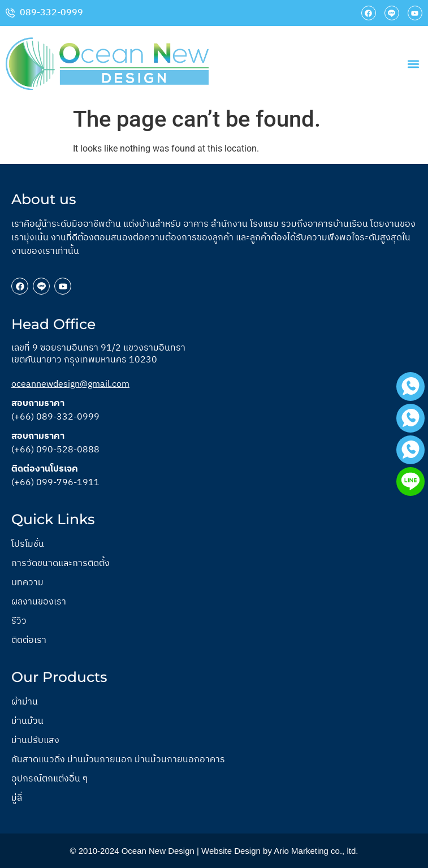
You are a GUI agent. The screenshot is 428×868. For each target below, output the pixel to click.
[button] (413, 64)
